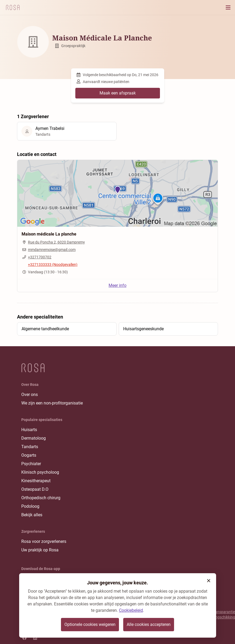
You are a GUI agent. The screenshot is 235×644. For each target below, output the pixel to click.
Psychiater (31, 464)
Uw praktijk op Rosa (40, 550)
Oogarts (29, 455)
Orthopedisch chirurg (41, 498)
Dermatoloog (34, 438)
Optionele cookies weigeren (90, 624)
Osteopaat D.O (35, 489)
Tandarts (30, 447)
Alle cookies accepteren (149, 624)
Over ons (30, 395)
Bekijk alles (32, 515)
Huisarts (29, 430)
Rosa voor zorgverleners (44, 541)
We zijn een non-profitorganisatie (52, 403)
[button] (209, 581)
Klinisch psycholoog (40, 472)
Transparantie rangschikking (223, 614)
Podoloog (30, 506)
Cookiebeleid (131, 610)
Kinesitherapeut (36, 481)
